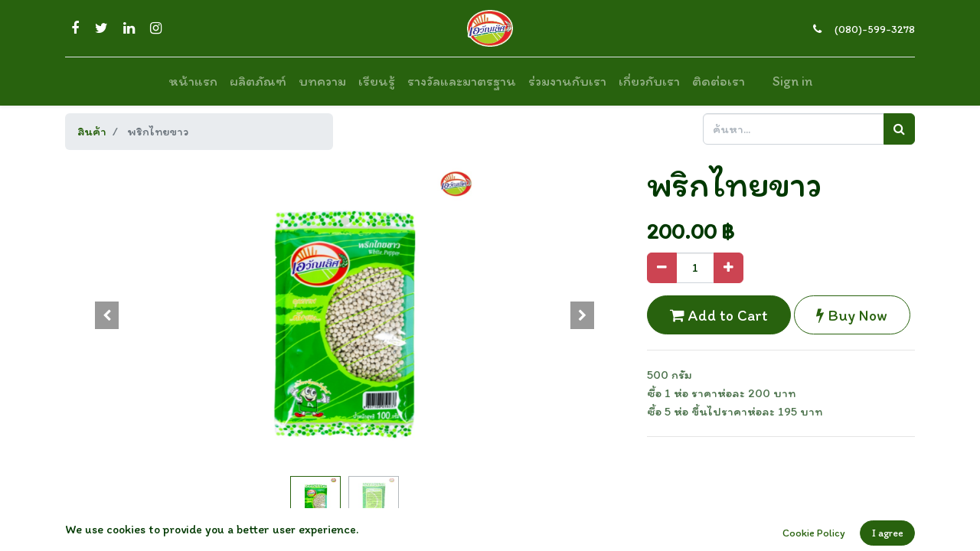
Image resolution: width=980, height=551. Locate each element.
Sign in (792, 81)
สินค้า (92, 131)
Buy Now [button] (852, 315)
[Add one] (728, 268)
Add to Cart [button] (719, 315)
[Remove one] (662, 268)
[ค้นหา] (899, 129)
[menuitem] (193, 82)
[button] (107, 315)
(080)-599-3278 (875, 29)
